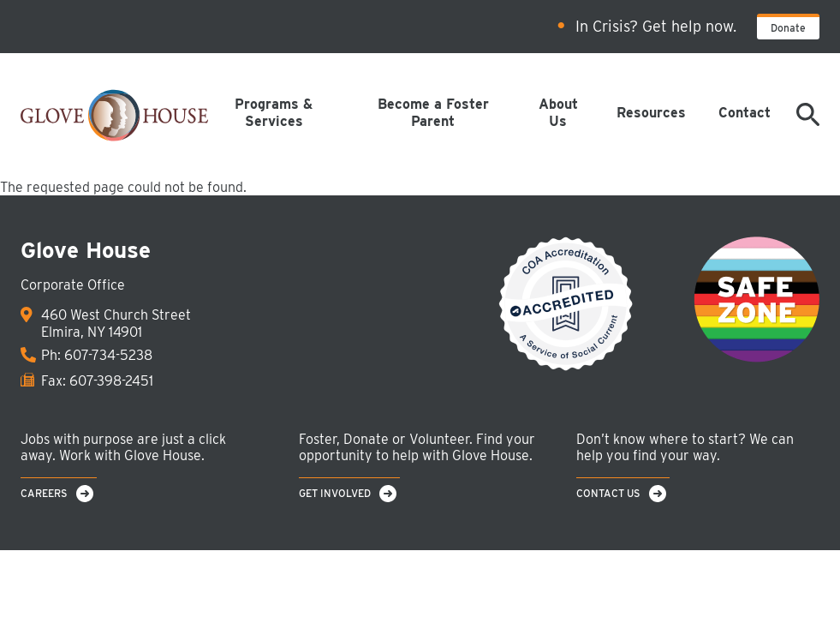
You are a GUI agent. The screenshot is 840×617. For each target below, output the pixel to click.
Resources (651, 113)
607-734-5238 (108, 355)
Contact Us (608, 493)
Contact (745, 113)
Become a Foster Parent (433, 112)
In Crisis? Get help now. (656, 26)
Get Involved (335, 493)
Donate (788, 28)
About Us (558, 112)
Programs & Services (274, 112)
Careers (44, 493)
